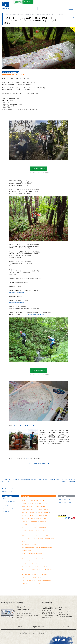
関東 (31, 613)
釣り (32, 518)
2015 (70, 508)
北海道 (19, 613)
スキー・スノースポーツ (41, 507)
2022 (65, 502)
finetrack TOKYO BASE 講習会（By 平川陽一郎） (32, 554)
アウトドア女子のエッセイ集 (28, 580)
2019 (65, 505)
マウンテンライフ (35, 577)
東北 (23, 613)
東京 (27, 613)
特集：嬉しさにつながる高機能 (44, 580)
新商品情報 (24, 530)
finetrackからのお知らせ (9, 627)
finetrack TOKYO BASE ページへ (39, 464)
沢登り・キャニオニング (27, 507)
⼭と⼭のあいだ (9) (8, 512)
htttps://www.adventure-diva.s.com (37, 314)
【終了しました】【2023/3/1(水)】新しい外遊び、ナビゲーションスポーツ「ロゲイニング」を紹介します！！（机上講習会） (41, 14)
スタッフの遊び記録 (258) (9, 502)
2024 (70, 499)
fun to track (14, 14)
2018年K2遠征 (35, 574)
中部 (26, 615)
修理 (61, 610)
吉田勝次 (31, 530)
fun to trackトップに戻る (69, 18)
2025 (65, 499)
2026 (60, 499)
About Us (3, 633)
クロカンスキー (25, 521)
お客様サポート (47, 603)
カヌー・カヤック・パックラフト (29, 509)
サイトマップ (50, 633)
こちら (27, 458)
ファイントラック (8, 14)
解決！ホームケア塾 (64, 614)
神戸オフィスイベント (27, 558)
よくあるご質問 (47, 4)
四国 (38, 615)
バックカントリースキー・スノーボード (37, 501)
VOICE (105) (6, 499)
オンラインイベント (39, 558)
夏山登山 (24, 501)
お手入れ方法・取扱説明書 (66, 617)
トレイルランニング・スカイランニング (38, 515)
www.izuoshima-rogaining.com (16, 303)
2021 (70, 502)
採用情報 (24, 627)
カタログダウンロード (45, 2)
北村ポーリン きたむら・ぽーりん (24, 425)
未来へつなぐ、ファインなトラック (30, 524)
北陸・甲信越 (20, 615)
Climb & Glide (34, 521)
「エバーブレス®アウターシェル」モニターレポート (33, 567)
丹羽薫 (37, 530)
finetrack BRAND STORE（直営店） (26, 610)
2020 (60, 505)
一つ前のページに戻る (8, 489)
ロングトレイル (25, 518)
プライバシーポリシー (14, 633)
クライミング (25, 512)
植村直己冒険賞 (42, 527)
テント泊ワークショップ (27, 564)
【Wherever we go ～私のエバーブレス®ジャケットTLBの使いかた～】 (38, 570)
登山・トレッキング (43, 504)
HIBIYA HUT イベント (36, 583)
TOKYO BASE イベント (17, 75)
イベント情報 (15, 72)
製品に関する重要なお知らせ (39, 627)
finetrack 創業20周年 (26, 561)
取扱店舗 (20, 603)
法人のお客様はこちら (69, 627)
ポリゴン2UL (38, 564)
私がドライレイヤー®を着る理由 (29, 527)
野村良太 (43, 530)
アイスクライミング (44, 509)
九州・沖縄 (20, 617)
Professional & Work (54, 627)
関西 (30, 615)
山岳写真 (24, 504)
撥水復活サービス (64, 612)
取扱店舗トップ (21, 607)
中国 (34, 615)
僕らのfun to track (26, 574)
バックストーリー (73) (8, 508)
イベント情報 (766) (8, 505)
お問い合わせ (41, 633)
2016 (65, 508)
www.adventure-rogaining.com (16, 293)
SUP (45, 518)
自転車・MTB (39, 518)
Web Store (23, 2)
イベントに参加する (39, 169)
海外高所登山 (43, 521)
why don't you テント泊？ (39, 561)
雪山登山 (40, 512)
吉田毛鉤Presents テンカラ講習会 (29, 545)
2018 (70, 505)
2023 (60, 502)
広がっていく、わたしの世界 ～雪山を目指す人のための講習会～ (36, 536)
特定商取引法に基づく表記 (28, 633)
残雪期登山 (33, 512)
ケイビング (24, 515)
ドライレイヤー (25, 577)
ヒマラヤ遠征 (44, 574)
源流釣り (46, 512)
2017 (60, 508)
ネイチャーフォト (32, 504)
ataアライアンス (25, 583)
